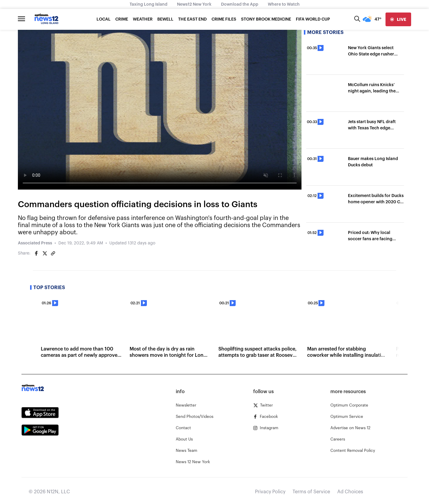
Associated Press (35, 243)
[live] (398, 19)
